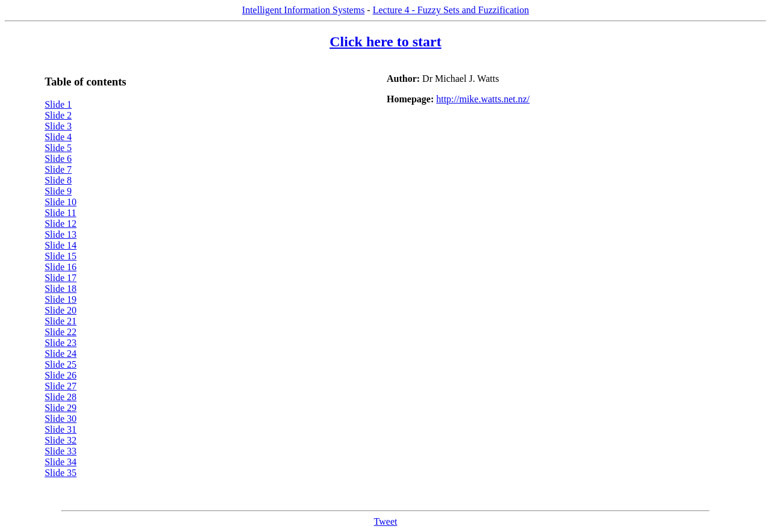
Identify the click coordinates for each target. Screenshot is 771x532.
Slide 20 (61, 310)
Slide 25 (61, 364)
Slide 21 (61, 321)
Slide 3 (58, 126)
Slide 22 (61, 332)
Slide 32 (61, 440)
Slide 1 (58, 104)
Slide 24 (61, 354)
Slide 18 (61, 289)
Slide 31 (61, 429)
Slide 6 (58, 159)
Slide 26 (61, 375)
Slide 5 (58, 148)
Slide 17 (61, 278)
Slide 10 (61, 202)
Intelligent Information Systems (304, 10)
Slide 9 (58, 191)
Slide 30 (61, 419)
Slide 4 (58, 137)
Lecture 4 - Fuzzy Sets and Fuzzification (451, 10)
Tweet (386, 521)
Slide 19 (61, 299)
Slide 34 (61, 462)
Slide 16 (61, 267)
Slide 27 (61, 386)
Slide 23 (61, 343)
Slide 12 (61, 224)
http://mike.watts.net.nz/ (483, 99)
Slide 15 (61, 256)
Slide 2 (58, 115)
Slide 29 (61, 408)
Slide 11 (60, 213)
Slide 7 (58, 169)
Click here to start (385, 42)
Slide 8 (58, 180)
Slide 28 (61, 397)
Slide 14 (61, 245)
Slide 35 (61, 473)
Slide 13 (61, 234)
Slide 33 (61, 451)
